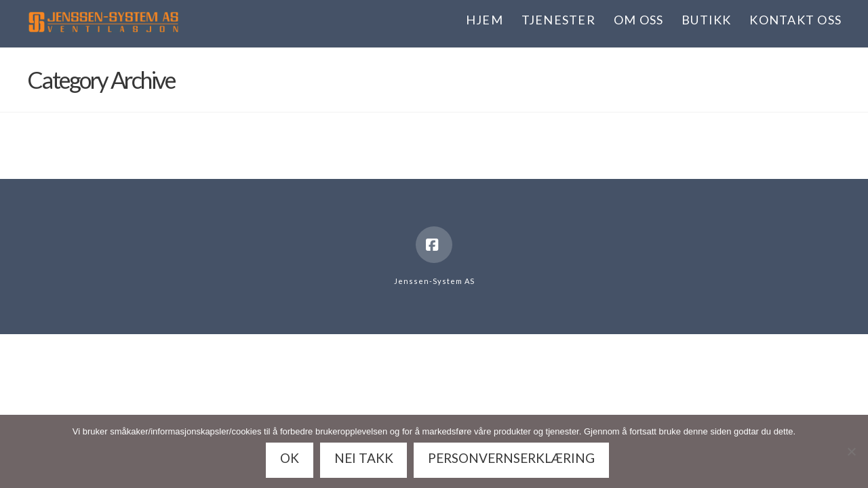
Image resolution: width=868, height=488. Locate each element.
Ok (290, 458)
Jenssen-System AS (434, 281)
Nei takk (364, 458)
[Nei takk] (851, 451)
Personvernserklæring (511, 458)
